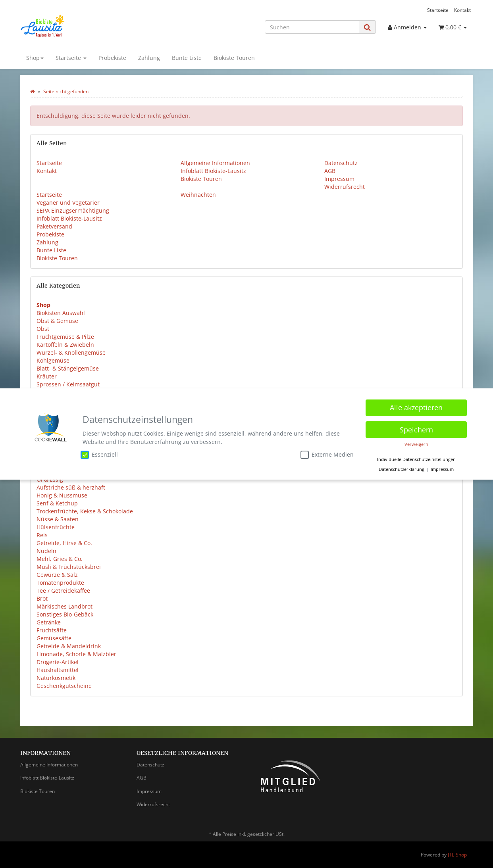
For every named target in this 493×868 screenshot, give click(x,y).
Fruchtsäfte (52, 630)
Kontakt (462, 10)
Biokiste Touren (234, 58)
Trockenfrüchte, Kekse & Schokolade (85, 511)
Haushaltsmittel (58, 670)
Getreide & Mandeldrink (69, 646)
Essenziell (99, 453)
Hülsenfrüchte (56, 527)
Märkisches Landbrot (65, 606)
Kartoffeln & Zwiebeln (65, 345)
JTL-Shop (457, 855)
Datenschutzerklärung (402, 468)
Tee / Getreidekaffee (63, 591)
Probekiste (112, 58)
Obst (43, 329)
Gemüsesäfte (54, 638)
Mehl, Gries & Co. (60, 559)
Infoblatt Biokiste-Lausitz (213, 171)
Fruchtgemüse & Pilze (65, 337)
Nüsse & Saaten (58, 519)
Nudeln (46, 551)
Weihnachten (198, 195)
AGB (330, 171)
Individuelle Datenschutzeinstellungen (416, 458)
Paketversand (54, 226)
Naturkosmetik (56, 678)
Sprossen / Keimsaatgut (68, 384)
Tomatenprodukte (60, 583)
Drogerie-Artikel (58, 662)
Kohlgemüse (53, 360)
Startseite (438, 10)
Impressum (339, 179)
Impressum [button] (442, 468)
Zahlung (149, 58)
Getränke (49, 622)
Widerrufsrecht (345, 187)
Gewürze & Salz (57, 575)
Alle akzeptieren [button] (416, 406)
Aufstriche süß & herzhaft (71, 487)
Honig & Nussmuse (62, 495)
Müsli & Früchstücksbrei (69, 567)
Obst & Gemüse (57, 321)
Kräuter (47, 376)
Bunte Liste (187, 58)
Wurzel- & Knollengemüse (71, 352)
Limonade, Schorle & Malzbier (76, 654)
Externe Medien (327, 453)
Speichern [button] (416, 428)
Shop (35, 58)
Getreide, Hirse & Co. (64, 543)
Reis (42, 535)
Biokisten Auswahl (61, 313)
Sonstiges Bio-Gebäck (65, 614)
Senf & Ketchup (57, 503)
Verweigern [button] (416, 443)
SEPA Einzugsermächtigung (73, 210)
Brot (42, 598)
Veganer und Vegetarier (68, 203)
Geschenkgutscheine (64, 686)
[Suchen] (312, 27)
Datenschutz (341, 163)
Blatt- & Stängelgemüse (68, 368)
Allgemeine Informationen (215, 163)
